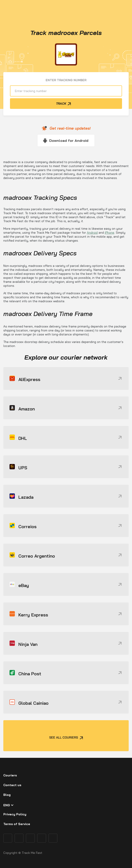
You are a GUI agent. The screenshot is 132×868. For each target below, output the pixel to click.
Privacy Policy (15, 814)
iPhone (110, 233)
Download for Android (69, 140)
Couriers (10, 775)
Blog (7, 795)
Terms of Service (17, 824)
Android (92, 233)
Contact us (12, 785)
